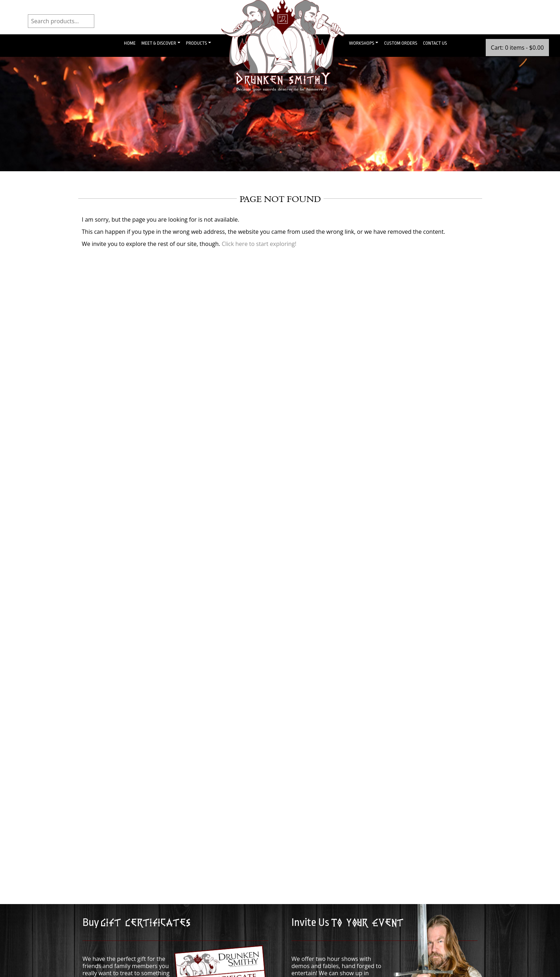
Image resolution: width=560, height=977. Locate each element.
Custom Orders (401, 43)
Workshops (362, 43)
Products (197, 43)
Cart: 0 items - (517, 48)
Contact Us (435, 43)
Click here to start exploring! (259, 244)
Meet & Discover (159, 43)
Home (130, 43)
